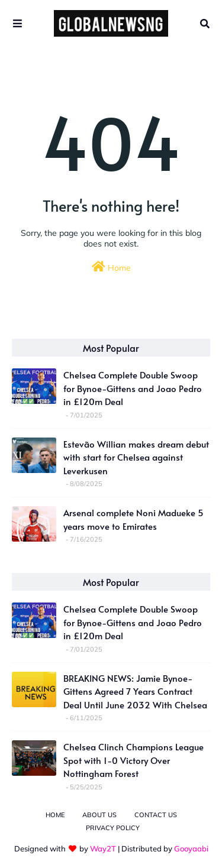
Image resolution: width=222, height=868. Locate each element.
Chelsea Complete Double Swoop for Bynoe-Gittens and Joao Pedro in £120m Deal (133, 388)
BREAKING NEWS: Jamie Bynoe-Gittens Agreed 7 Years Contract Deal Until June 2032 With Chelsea (135, 691)
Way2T (103, 848)
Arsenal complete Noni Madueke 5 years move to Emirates (133, 519)
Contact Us (156, 815)
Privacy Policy (113, 828)
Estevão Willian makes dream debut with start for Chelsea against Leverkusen (136, 457)
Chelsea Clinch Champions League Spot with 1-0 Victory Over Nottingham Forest (133, 760)
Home (111, 267)
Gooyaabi (191, 848)
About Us (99, 815)
